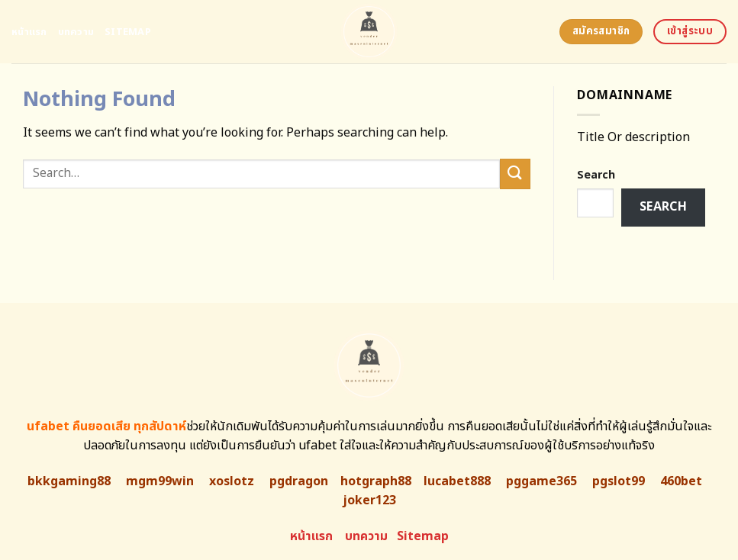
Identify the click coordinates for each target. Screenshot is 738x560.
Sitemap (128, 32)
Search (596, 175)
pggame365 (541, 481)
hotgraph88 (376, 481)
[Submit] (515, 174)
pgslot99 (619, 481)
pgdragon (299, 481)
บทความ (76, 32)
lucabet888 (457, 481)
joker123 (369, 500)
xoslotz (232, 481)
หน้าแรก (29, 32)
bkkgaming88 (69, 481)
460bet (681, 481)
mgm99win (160, 481)
